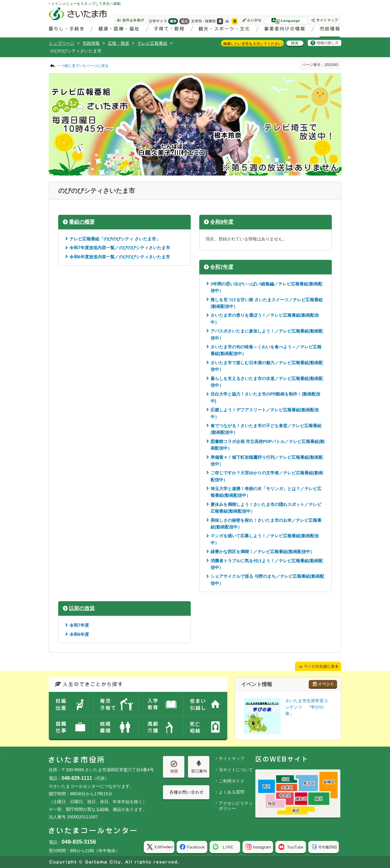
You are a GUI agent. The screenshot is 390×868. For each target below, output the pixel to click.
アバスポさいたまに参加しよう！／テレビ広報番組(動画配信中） (267, 334)
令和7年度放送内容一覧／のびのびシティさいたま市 (120, 248)
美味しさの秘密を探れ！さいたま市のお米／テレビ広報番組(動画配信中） (266, 524)
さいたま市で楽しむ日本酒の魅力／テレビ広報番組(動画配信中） (267, 366)
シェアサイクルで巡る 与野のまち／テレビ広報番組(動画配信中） (267, 580)
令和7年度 (222, 267)
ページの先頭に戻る (0, 0)
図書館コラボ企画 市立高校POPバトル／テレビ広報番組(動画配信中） (268, 445)
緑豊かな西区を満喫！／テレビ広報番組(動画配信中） (262, 552)
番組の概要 (82, 222)
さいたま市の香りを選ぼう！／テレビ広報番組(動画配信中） (265, 319)
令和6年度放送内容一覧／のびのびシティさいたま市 (120, 257)
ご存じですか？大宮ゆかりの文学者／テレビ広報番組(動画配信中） (267, 476)
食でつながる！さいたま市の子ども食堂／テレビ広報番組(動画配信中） (266, 429)
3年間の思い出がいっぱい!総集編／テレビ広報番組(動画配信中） (266, 287)
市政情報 (91, 43)
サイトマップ (232, 758)
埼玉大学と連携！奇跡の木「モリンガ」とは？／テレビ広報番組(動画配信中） (266, 492)
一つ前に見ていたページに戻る (83, 66)
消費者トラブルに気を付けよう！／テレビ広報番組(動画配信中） (267, 564)
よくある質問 (232, 792)
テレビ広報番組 (152, 43)
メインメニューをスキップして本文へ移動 (86, 4)
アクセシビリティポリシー (236, 806)
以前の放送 (82, 608)
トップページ (62, 43)
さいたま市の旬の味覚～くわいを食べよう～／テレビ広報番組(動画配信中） (266, 350)
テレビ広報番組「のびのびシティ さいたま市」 (115, 239)
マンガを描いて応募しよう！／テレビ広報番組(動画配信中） (265, 539)
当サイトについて (236, 770)
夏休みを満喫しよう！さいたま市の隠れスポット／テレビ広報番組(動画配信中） (266, 508)
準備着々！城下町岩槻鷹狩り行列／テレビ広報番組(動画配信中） (267, 461)
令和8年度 (222, 222)
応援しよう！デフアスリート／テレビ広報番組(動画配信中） (265, 413)
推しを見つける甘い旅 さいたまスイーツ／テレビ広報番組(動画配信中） (267, 303)
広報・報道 (119, 43)
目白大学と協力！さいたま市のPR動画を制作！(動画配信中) (265, 397)
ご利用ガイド (232, 781)
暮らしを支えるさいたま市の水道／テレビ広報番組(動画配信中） (267, 382)
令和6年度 (79, 634)
